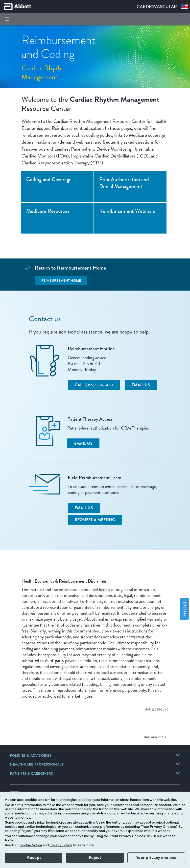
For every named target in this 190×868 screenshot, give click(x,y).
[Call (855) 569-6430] (94, 385)
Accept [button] (34, 858)
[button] (182, 19)
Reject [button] (95, 858)
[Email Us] (141, 385)
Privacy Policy (61, 845)
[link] (31, 756)
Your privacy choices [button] (156, 858)
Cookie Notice (31, 845)
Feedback (184, 609)
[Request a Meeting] (95, 520)
